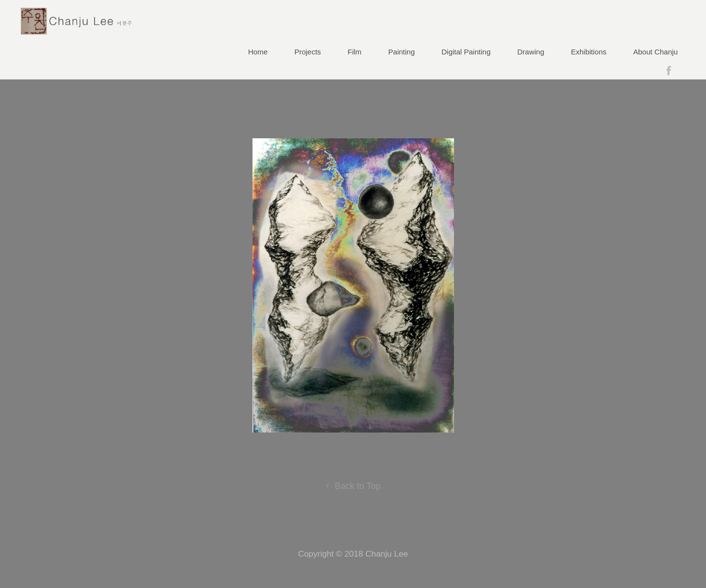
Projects (307, 52)
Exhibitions (589, 52)
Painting (402, 52)
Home (258, 52)
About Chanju (656, 52)
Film (354, 52)
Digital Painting (466, 52)
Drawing (531, 52)
